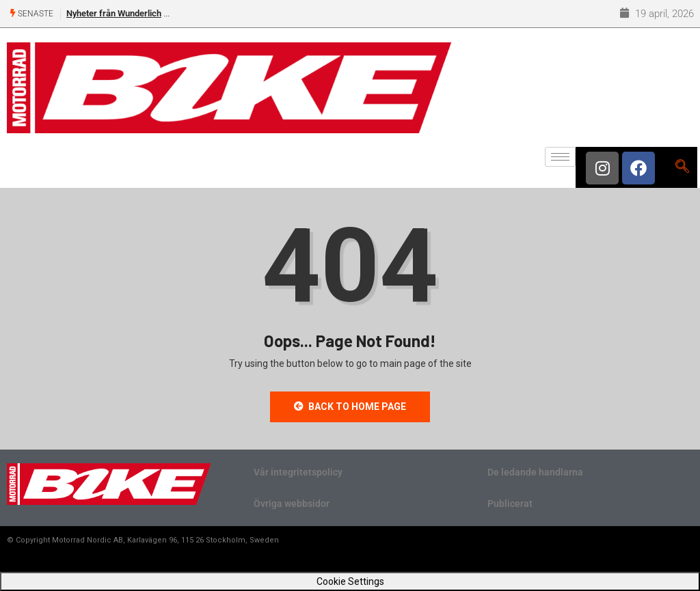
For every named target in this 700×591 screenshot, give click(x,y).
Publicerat (510, 504)
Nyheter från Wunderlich (114, 13)
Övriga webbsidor (292, 504)
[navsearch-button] (682, 167)
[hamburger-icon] (560, 157)
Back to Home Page (350, 407)
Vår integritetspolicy (298, 472)
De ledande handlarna (535, 472)
